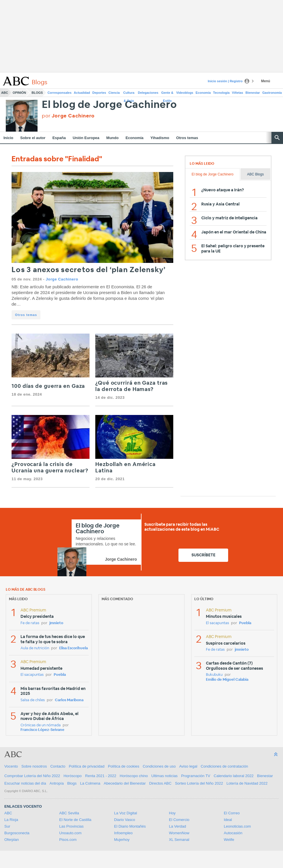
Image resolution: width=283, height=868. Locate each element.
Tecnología (221, 93)
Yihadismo (160, 138)
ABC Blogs (255, 174)
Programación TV (196, 776)
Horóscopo (73, 776)
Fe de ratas (30, 623)
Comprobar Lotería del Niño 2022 (32, 776)
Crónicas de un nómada (41, 725)
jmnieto (56, 623)
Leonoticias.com (237, 826)
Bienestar (253, 93)
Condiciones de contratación (224, 766)
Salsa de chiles (33, 700)
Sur (7, 826)
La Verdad (177, 826)
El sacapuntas (32, 675)
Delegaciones (148, 93)
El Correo (232, 813)
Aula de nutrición (35, 648)
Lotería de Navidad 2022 (247, 783)
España (59, 138)
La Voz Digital (126, 813)
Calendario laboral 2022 (234, 776)
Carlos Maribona (69, 700)
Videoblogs (185, 93)
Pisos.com (68, 840)
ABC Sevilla (69, 813)
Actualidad (82, 93)
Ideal (228, 820)
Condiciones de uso (159, 766)
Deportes (99, 93)
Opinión (19, 93)
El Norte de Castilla (75, 820)
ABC (5, 93)
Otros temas (187, 138)
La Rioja (11, 820)
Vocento (11, 766)
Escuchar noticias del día (25, 783)
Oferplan (12, 840)
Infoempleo (123, 833)
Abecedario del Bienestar (125, 783)
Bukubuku (214, 675)
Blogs (37, 93)
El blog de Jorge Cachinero (109, 105)
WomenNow (179, 833)
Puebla (60, 675)
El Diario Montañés (130, 826)
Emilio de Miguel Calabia (227, 680)
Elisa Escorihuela (73, 648)
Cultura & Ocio (129, 94)
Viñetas (238, 93)
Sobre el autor (33, 138)
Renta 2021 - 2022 (101, 776)
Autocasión (233, 833)
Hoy (172, 813)
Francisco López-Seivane (42, 730)
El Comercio (179, 820)
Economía (203, 93)
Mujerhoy (122, 840)
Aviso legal (188, 766)
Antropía (57, 783)
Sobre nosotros (34, 766)
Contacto (58, 766)
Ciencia (114, 93)
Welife (229, 840)
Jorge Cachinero (62, 279)
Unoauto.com (70, 833)
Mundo (112, 138)
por (68, 116)
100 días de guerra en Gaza (48, 386)
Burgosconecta (17, 833)
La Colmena (90, 783)
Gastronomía (272, 93)
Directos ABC (160, 783)
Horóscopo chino (134, 776)
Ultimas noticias (164, 776)
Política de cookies (124, 766)
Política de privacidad (87, 766)
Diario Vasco (125, 820)
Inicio (8, 138)
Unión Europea (86, 138)
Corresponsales (59, 93)
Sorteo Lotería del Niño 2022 (199, 783)
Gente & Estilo (167, 94)
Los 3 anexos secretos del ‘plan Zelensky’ (89, 270)
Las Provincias (71, 826)
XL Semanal (179, 840)
